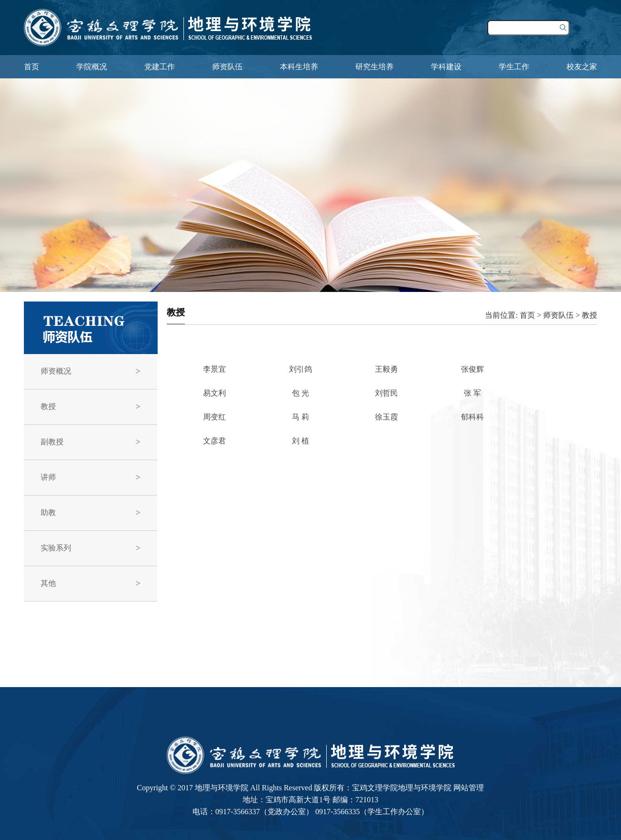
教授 (48, 406)
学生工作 (514, 67)
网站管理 (469, 788)
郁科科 (472, 417)
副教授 (52, 442)
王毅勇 (386, 369)
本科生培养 (299, 67)
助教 (48, 512)
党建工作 (160, 67)
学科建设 (446, 67)
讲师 (48, 477)
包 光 (300, 393)
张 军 (472, 393)
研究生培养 (375, 67)
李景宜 (214, 369)
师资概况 (56, 371)
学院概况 (92, 67)
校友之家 (582, 67)
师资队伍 (227, 67)
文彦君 (214, 441)
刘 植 (300, 441)
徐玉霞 (386, 417)
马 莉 (300, 417)
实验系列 (56, 548)
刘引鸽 (300, 369)
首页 (32, 67)
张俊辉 (472, 369)
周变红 (214, 417)
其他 (48, 583)
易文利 (214, 393)
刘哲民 (386, 393)
